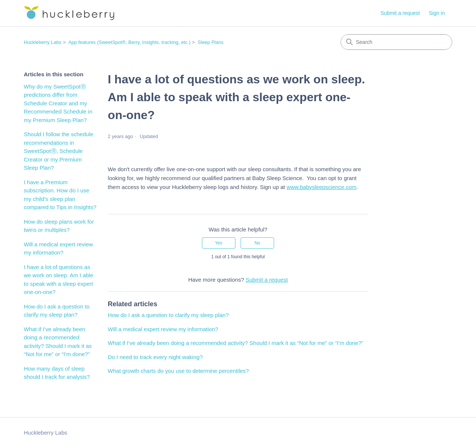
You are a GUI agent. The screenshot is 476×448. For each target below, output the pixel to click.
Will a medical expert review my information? (58, 249)
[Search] (396, 42)
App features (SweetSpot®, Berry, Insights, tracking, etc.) (130, 42)
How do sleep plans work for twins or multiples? (59, 226)
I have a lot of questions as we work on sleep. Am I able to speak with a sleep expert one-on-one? (59, 280)
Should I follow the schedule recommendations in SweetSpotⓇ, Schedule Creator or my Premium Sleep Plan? (59, 151)
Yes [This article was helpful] (219, 243)
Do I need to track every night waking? (155, 357)
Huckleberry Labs (43, 42)
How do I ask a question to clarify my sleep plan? (57, 311)
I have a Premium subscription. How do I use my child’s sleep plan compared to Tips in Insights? (60, 195)
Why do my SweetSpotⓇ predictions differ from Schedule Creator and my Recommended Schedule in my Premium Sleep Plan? (58, 103)
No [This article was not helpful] (257, 243)
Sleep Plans (211, 42)
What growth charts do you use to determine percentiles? (178, 371)
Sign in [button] (437, 13)
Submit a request (400, 13)
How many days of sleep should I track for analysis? (57, 373)
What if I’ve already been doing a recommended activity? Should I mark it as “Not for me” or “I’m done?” (58, 342)
